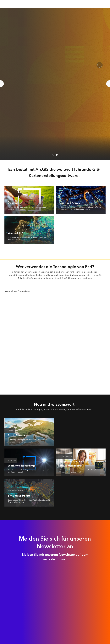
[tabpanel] (55, 344)
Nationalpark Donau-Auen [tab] (17, 291)
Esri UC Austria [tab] (57, 155)
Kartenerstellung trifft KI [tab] (53, 155)
